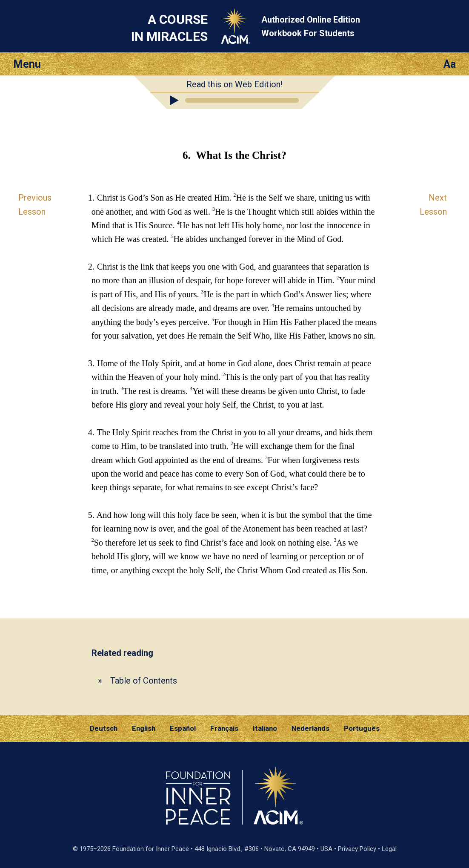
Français (224, 728)
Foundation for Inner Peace (151, 849)
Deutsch (104, 728)
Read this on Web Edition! (234, 84)
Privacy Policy (357, 849)
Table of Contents (144, 681)
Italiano (265, 728)
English (144, 728)
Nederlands (310, 728)
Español (183, 728)
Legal (389, 849)
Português (362, 728)
